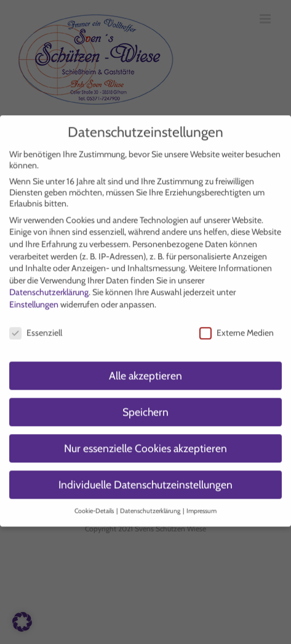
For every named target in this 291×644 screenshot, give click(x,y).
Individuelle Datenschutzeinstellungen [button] (145, 479)
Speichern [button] (145, 406)
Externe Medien (237, 327)
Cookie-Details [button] (95, 505)
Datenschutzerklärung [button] (151, 505)
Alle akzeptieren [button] (145, 370)
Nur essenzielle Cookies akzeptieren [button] (145, 442)
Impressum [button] (201, 505)
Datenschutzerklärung (49, 286)
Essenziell (36, 327)
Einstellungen (34, 299)
